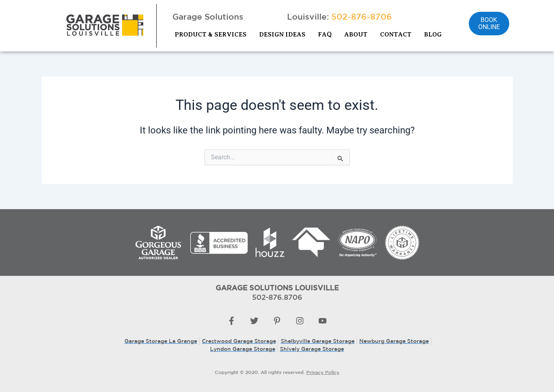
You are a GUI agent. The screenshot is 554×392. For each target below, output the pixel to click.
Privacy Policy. (323, 372)
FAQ (325, 35)
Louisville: (339, 16)
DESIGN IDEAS (282, 35)
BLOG (433, 35)
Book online (489, 23)
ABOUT (356, 35)
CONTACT (396, 35)
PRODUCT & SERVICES (211, 35)
